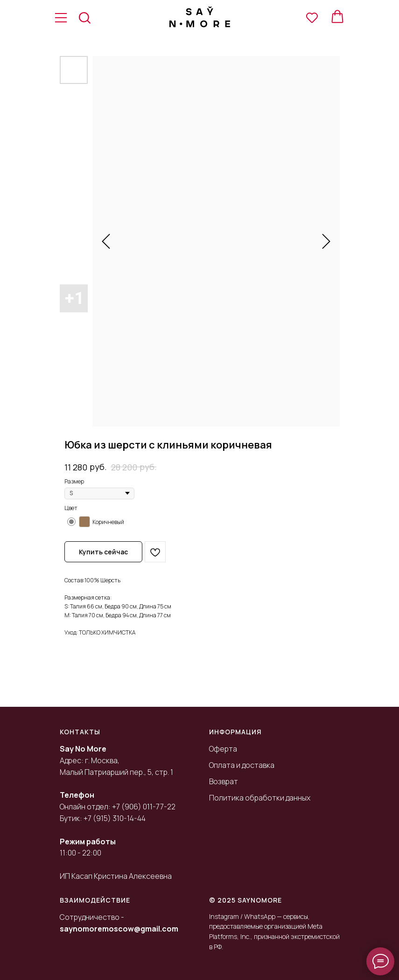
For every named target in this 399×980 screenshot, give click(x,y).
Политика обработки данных (260, 798)
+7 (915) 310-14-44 (115, 818)
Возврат (224, 781)
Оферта (223, 749)
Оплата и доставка (242, 765)
